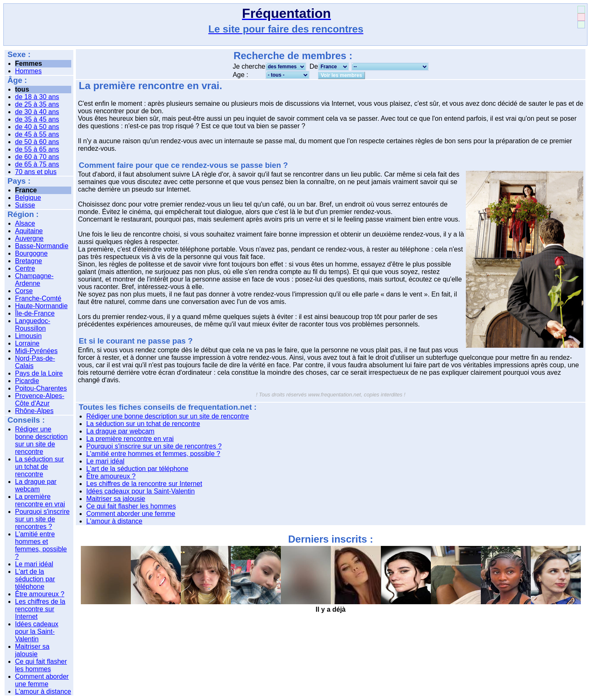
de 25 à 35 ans (37, 104)
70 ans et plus (36, 172)
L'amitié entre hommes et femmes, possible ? (41, 545)
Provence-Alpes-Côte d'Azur (40, 400)
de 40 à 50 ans (37, 127)
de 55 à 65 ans (37, 149)
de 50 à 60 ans (37, 142)
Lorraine (27, 343)
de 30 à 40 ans (37, 112)
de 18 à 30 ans (37, 97)
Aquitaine (29, 231)
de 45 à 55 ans (37, 134)
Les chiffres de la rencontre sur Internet (40, 609)
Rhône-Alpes (34, 411)
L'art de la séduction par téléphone (35, 579)
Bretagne (29, 261)
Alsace (25, 223)
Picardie (27, 381)
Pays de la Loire (39, 373)
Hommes (28, 71)
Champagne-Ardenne (34, 280)
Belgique (28, 198)
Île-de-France (35, 313)
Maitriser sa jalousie (32, 650)
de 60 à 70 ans (37, 157)
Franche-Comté (38, 298)
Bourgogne (31, 253)
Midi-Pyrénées (36, 351)
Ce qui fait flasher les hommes (41, 665)
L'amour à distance (43, 691)
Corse (24, 291)
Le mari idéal (34, 564)
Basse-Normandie (42, 246)
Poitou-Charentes (41, 388)
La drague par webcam (36, 485)
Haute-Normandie (41, 306)
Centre (25, 268)
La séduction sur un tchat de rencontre (39, 467)
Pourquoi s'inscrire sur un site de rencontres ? (42, 519)
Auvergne (29, 238)
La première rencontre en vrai (40, 500)
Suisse (25, 205)
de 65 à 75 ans (37, 164)
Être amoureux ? (40, 594)
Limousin (28, 336)
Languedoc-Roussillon (33, 325)
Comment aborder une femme (42, 680)
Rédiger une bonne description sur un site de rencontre (41, 440)
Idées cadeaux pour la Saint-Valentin (37, 631)
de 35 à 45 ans (37, 119)
